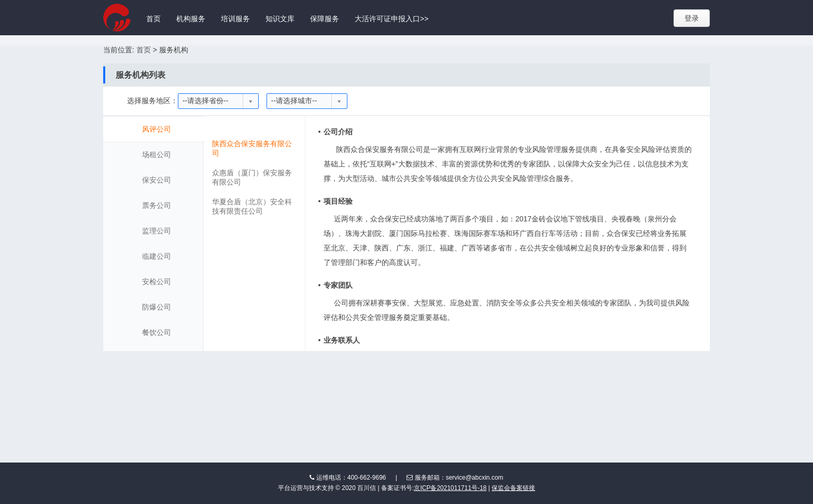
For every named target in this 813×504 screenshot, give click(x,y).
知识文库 (280, 19)
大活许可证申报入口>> (391, 19)
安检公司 (157, 282)
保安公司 (157, 180)
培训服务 (235, 19)
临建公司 (157, 256)
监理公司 (157, 231)
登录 (692, 18)
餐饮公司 (157, 332)
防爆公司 (157, 307)
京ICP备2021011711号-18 (450, 488)
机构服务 (191, 19)
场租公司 (157, 155)
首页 (153, 19)
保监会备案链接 (513, 488)
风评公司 (157, 129)
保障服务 (325, 19)
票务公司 (157, 205)
